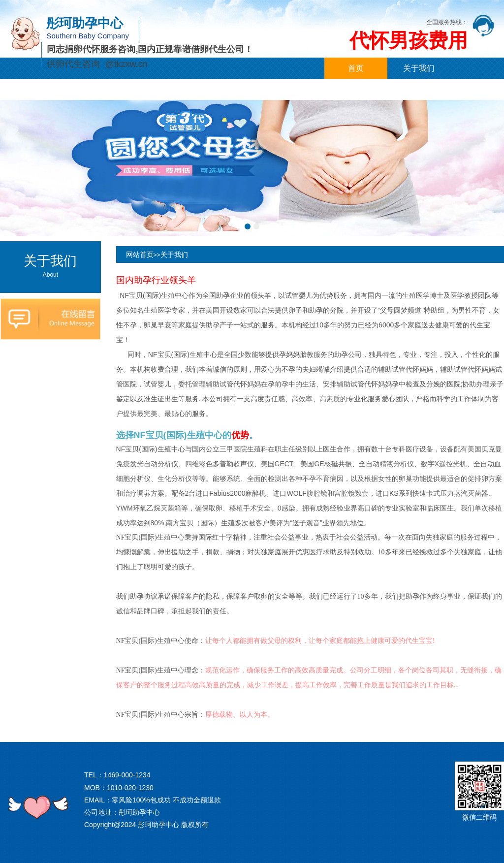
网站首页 (140, 255)
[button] (248, 226)
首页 (356, 68)
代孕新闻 (94, 89)
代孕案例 (157, 89)
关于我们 (419, 68)
